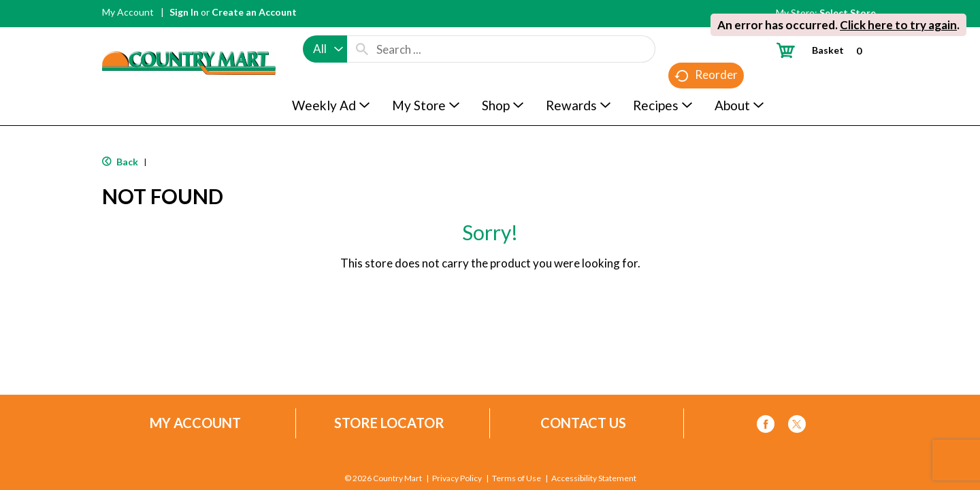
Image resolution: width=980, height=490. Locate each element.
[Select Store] (849, 13)
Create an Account (254, 12)
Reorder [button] (706, 75)
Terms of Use (517, 478)
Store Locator (389, 423)
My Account (128, 12)
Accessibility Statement (594, 478)
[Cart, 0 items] (824, 50)
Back (120, 162)
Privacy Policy (457, 478)
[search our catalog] (362, 49)
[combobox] (325, 49)
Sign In (184, 12)
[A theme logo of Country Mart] (189, 38)
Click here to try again (898, 25)
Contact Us (583, 423)
